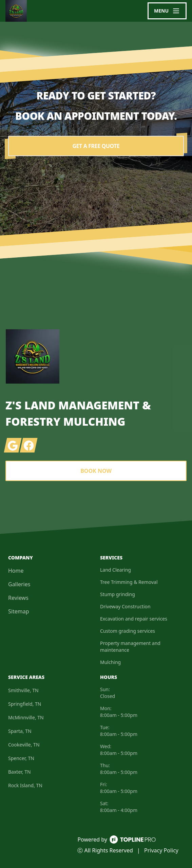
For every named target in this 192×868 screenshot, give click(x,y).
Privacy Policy (161, 850)
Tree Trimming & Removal (129, 582)
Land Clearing (116, 570)
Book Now (96, 471)
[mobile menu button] (167, 11)
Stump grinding (118, 594)
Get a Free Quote (96, 146)
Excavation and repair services (134, 619)
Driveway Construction (125, 606)
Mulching (110, 662)
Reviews (18, 598)
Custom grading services (128, 631)
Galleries (19, 584)
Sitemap (19, 611)
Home (16, 571)
